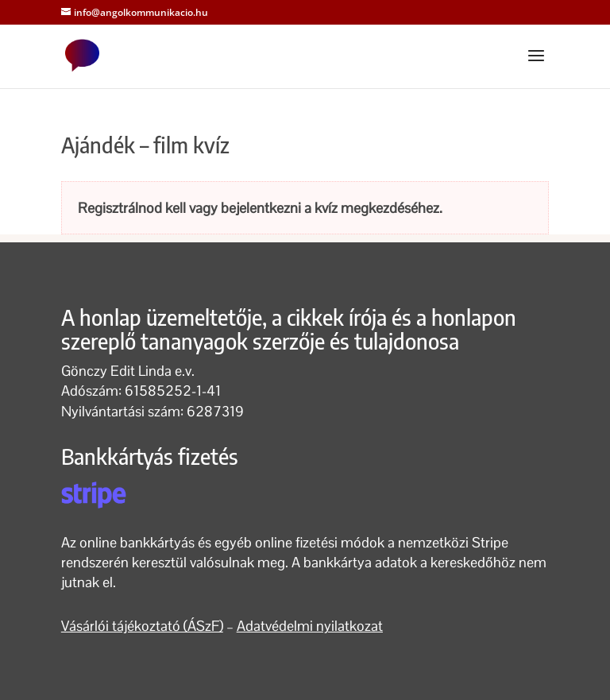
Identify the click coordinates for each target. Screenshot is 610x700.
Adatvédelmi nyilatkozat (310, 626)
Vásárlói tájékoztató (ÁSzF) (142, 626)
